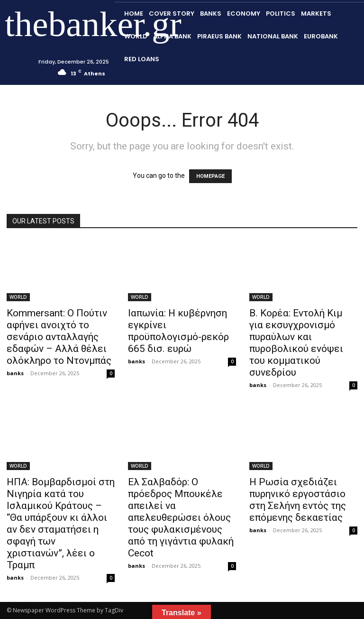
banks (15, 373)
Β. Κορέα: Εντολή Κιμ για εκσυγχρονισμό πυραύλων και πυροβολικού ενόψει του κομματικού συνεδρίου (296, 343)
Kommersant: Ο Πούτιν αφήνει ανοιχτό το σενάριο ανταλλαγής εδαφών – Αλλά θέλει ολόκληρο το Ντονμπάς (59, 337)
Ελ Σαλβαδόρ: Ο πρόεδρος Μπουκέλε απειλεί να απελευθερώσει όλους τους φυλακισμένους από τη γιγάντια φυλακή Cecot (181, 517)
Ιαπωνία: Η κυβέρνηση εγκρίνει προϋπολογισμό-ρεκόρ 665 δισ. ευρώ (178, 331)
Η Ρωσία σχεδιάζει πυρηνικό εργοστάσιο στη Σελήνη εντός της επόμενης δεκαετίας (298, 500)
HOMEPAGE (210, 176)
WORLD (18, 297)
